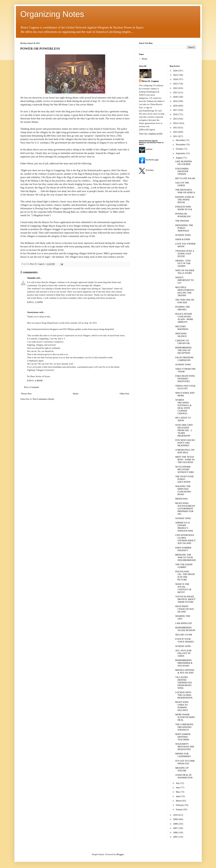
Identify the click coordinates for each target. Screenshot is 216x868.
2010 (176, 815)
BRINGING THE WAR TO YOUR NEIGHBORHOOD (186, 557)
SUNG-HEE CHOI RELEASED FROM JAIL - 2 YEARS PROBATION (184, 430)
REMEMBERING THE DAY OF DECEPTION (184, 350)
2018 (176, 106)
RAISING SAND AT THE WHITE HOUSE (185, 200)
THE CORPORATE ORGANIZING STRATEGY (184, 727)
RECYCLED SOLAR (185, 178)
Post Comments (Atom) (43, 399)
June (178, 788)
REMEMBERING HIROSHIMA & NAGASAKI (184, 663)
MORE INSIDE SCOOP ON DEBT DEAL (185, 717)
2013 (176, 128)
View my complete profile (151, 134)
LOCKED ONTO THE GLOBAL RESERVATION (184, 695)
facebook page (149, 160)
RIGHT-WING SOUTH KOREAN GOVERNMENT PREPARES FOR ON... (185, 509)
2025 (176, 75)
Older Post (124, 394)
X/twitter (146, 170)
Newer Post (26, 394)
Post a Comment (32, 387)
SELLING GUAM (184, 635)
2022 (176, 88)
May (178, 792)
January (180, 809)
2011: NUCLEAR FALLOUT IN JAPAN (183, 653)
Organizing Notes (52, 14)
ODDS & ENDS (183, 239)
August (179, 158)
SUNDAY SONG (183, 235)
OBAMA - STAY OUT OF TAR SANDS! (183, 263)
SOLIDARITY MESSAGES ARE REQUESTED (185, 747)
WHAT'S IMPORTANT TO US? (185, 280)
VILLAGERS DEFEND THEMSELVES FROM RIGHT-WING (184, 683)
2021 (176, 92)
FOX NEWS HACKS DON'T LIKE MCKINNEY (185, 443)
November (181, 144)
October (180, 149)
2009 (176, 819)
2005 (176, 837)
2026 (176, 71)
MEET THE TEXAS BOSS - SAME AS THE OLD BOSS (185, 460)
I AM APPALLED (184, 623)
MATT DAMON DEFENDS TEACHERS (183, 737)
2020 (176, 97)
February (180, 805)
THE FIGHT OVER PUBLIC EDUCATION (184, 479)
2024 (176, 79)
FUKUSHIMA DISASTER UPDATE (182, 171)
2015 (176, 119)
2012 (176, 132)
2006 (176, 832)
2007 (176, 828)
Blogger (120, 854)
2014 (176, 123)
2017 (176, 110)
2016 (176, 114)
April (178, 796)
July (178, 783)
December (181, 140)
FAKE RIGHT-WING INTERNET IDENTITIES (185, 379)
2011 (176, 136)
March (179, 801)
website (146, 149)
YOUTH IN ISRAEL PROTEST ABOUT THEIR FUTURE (185, 599)
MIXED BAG (182, 499)
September (181, 153)
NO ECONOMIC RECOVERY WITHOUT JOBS (185, 469)
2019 (176, 101)
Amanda (31, 278)
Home (76, 394)
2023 (176, 84)
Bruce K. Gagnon (150, 81)
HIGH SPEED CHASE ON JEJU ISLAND (185, 609)
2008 (176, 824)
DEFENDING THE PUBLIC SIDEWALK (184, 228)
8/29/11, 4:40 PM (35, 381)
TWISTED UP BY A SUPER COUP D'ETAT (185, 254)
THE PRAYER (182, 221)
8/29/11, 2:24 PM (35, 302)
